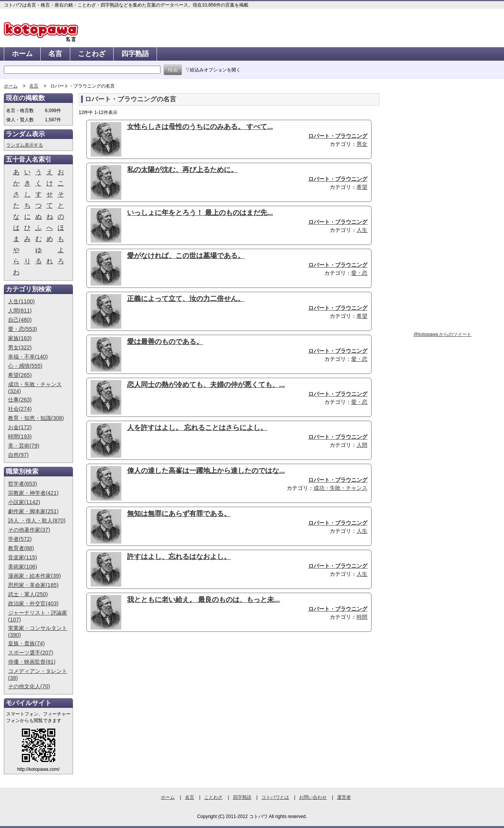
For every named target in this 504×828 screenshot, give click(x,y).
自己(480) (20, 320)
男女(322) (20, 347)
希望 (362, 187)
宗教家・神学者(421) (33, 493)
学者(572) (20, 539)
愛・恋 (359, 273)
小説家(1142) (24, 502)
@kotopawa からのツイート (443, 334)
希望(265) (20, 375)
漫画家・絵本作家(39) (35, 576)
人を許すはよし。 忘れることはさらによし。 (197, 428)
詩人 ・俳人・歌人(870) (37, 521)
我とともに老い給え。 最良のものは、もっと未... (203, 600)
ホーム (22, 54)
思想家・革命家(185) (33, 585)
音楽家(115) (23, 557)
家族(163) (20, 338)
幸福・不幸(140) (28, 357)
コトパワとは (275, 797)
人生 (362, 230)
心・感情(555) (25, 366)
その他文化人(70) (29, 686)
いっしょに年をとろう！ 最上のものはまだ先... (200, 213)
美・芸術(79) (24, 446)
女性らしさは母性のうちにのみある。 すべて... (200, 127)
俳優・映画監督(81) (32, 662)
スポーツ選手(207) (31, 653)
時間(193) (20, 436)
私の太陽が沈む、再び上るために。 (182, 170)
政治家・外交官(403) (33, 603)
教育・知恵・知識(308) (36, 418)
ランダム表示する (25, 145)
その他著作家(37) (29, 530)
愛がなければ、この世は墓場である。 (186, 256)
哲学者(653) (23, 484)
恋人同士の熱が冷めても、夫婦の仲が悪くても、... (206, 385)
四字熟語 (135, 54)
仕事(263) (20, 400)
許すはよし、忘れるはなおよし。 (179, 557)
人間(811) (20, 311)
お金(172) (20, 427)
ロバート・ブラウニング (338, 136)
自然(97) (18, 455)
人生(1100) (21, 301)
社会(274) (20, 409)
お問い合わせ (313, 797)
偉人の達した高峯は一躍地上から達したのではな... (206, 471)
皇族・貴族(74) (26, 643)
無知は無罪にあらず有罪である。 (179, 514)
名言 (55, 54)
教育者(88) (21, 548)
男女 (362, 144)
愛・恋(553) (23, 329)
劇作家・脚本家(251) (33, 511)
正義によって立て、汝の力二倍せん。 (186, 299)
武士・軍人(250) (28, 594)
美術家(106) (23, 567)
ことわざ (92, 54)
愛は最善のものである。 (165, 342)
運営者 (344, 797)
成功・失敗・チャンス (340, 488)
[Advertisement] (143, 697)
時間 (362, 617)
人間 (362, 445)
